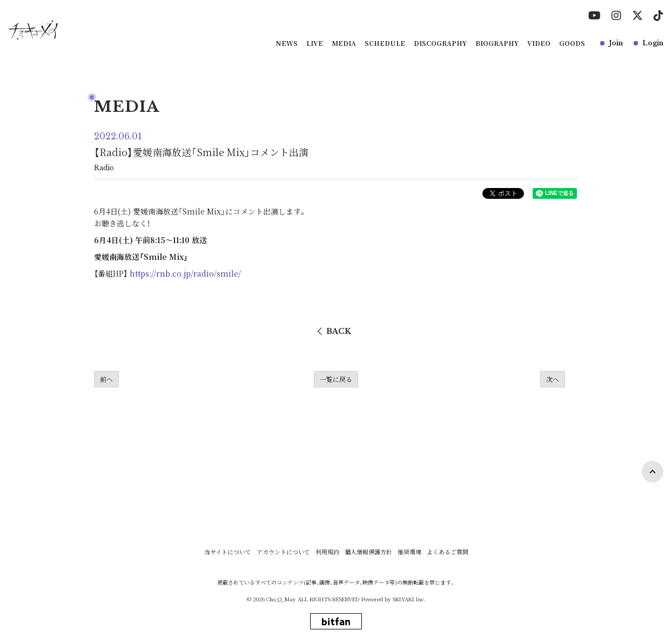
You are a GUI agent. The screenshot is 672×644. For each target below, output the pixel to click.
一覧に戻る (336, 379)
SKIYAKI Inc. (409, 599)
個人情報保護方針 (368, 552)
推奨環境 (409, 552)
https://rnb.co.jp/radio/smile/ (185, 273)
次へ (553, 379)
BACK (339, 331)
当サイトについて (228, 552)
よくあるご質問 (448, 552)
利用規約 (327, 552)
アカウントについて (283, 552)
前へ (106, 379)
